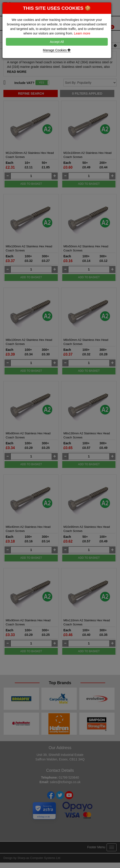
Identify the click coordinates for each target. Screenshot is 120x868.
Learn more (82, 33)
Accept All (57, 42)
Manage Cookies (57, 50)
